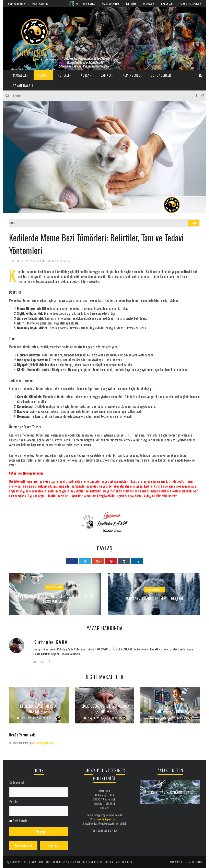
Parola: (14, 802)
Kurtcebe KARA (56, 261)
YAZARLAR (149, 4)
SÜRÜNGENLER (161, 75)
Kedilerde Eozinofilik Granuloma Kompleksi (104, 709)
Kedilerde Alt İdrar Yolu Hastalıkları (39, 709)
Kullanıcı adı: (17, 783)
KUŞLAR (86, 75)
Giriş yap (39, 832)
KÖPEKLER (65, 75)
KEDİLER (43, 75)
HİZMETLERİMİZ (111, 4)
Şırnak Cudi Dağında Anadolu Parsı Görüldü (34, 4)
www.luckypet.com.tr (108, 819)
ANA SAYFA (89, 4)
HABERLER (167, 4)
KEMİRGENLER (132, 75)
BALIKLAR (107, 75)
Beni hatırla (20, 821)
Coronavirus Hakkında (170, 792)
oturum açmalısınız (43, 743)
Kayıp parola (23, 845)
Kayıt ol (54, 845)
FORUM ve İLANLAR (190, 4)
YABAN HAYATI (23, 85)
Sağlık (193, 223)
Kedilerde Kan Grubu (170, 711)
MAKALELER (21, 75)
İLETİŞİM (131, 4)
